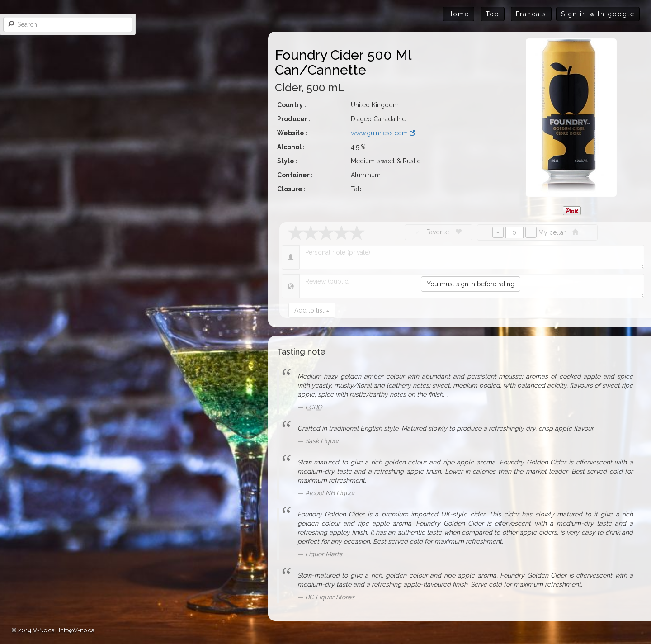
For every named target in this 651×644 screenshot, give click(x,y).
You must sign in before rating (471, 284)
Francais (531, 14)
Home (458, 14)
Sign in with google (598, 14)
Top (493, 14)
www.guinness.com (383, 133)
